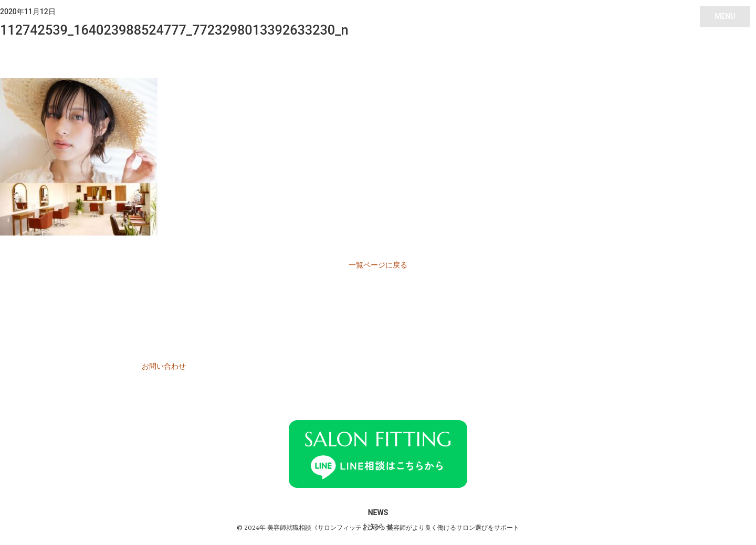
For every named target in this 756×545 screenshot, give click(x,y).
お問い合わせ (164, 366)
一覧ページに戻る (378, 265)
